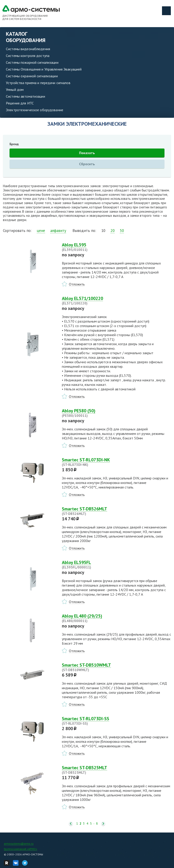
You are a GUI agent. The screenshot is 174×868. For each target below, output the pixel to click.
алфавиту (58, 231)
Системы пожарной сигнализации (32, 62)
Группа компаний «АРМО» (21, 849)
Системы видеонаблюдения (28, 49)
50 (122, 231)
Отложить (77, 284)
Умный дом (15, 90)
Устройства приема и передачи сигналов (38, 83)
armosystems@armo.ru (19, 843)
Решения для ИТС (20, 103)
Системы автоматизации (25, 96)
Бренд (14, 144)
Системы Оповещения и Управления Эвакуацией (44, 69)
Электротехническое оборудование (35, 110)
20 (113, 231)
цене (41, 231)
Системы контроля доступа (28, 56)
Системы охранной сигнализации (32, 76)
